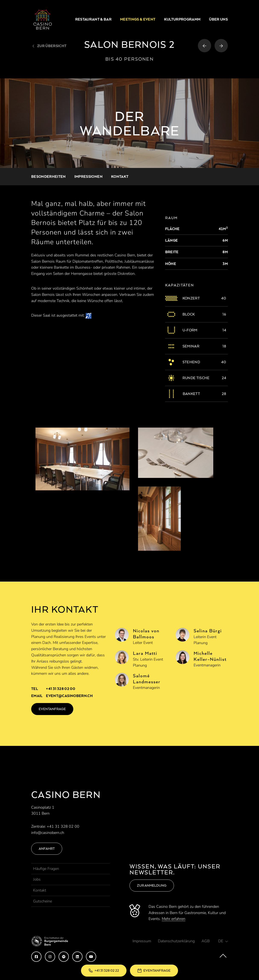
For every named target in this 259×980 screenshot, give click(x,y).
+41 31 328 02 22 (107, 970)
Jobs (37, 879)
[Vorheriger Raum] (205, 46)
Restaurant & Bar (93, 19)
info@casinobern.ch (48, 833)
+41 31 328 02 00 (60, 689)
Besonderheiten (49, 177)
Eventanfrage (157, 970)
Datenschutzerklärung (176, 941)
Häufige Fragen (46, 869)
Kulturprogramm (182, 19)
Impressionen (88, 177)
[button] (223, 941)
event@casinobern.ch (69, 696)
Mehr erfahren (174, 919)
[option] (129, 123)
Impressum (142, 941)
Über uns (218, 19)
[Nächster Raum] (221, 46)
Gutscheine (43, 901)
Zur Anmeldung (152, 885)
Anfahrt (47, 849)
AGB (206, 941)
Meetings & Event (138, 19)
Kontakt (120, 177)
